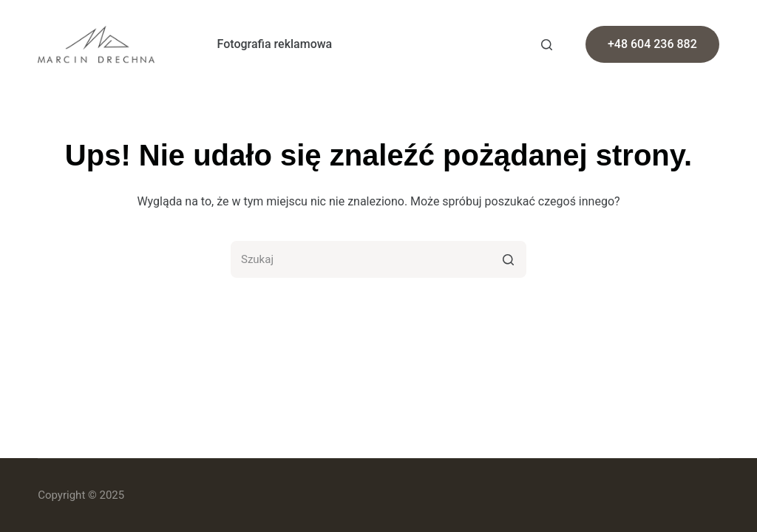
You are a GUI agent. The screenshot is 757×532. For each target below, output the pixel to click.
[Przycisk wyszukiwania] (508, 259)
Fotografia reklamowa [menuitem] (275, 44)
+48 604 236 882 (652, 44)
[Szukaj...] (378, 259)
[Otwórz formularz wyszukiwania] (547, 45)
